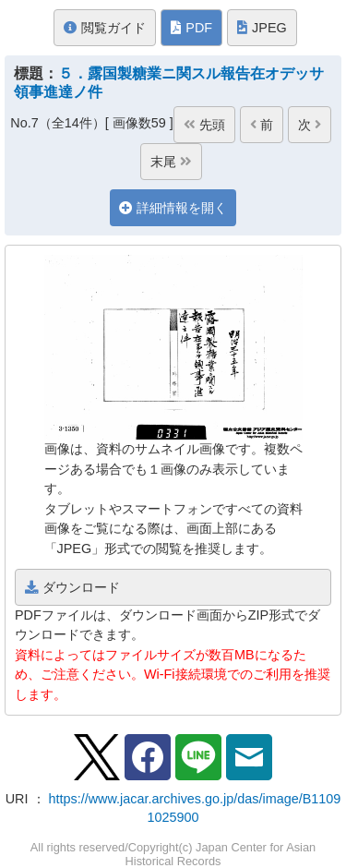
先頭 (204, 125)
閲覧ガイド (105, 28)
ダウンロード (72, 587)
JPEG (262, 28)
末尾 (171, 162)
